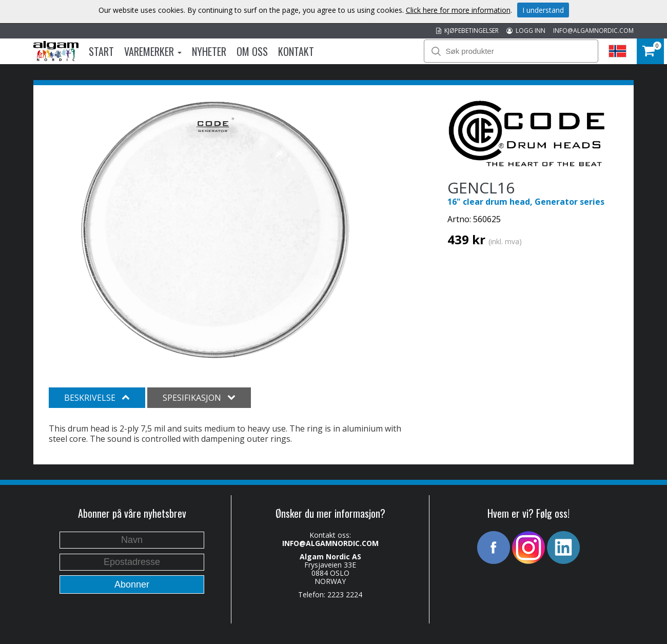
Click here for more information (458, 10)
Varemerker (153, 51)
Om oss (252, 51)
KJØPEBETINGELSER (467, 31)
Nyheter (209, 51)
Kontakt (296, 51)
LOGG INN (526, 31)
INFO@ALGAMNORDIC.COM (593, 31)
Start (101, 51)
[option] (215, 230)
